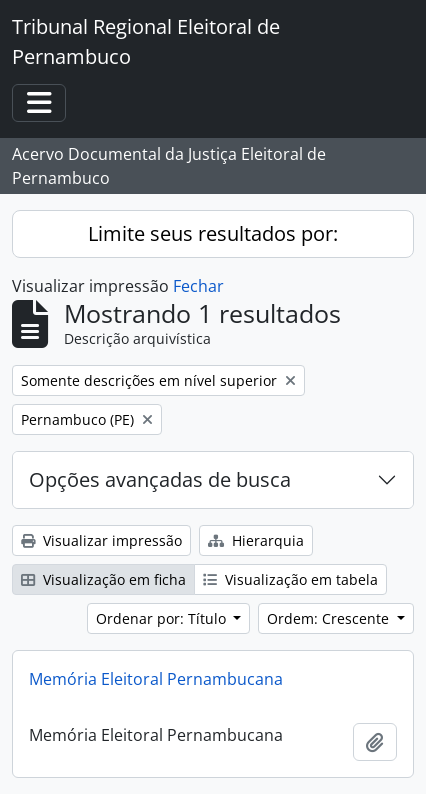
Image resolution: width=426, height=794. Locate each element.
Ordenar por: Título (163, 618)
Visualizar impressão (101, 540)
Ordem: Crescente (330, 618)
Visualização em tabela (290, 579)
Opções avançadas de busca (160, 479)
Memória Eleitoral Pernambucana (156, 679)
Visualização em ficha (103, 579)
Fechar (198, 286)
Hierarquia (256, 540)
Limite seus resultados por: (213, 233)
